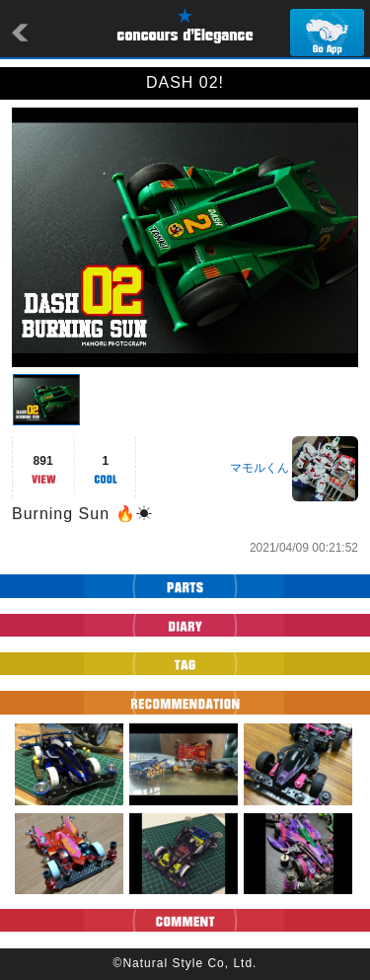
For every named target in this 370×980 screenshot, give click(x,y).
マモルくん (259, 468)
